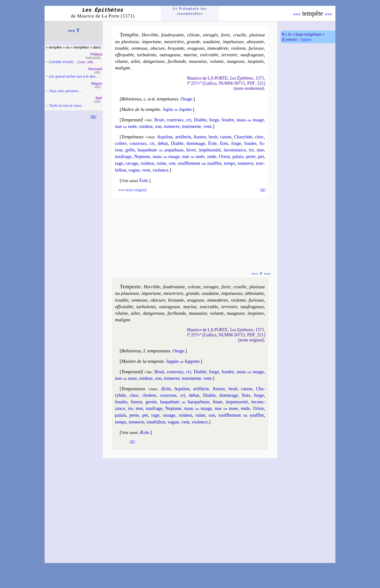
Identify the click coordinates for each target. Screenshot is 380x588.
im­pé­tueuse (233, 42)
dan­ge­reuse (154, 61)
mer (260, 150)
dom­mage (196, 143)
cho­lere (149, 395)
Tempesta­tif (132, 120)
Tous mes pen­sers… (65, 91)
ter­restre (230, 55)
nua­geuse (236, 61)
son (158, 126)
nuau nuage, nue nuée (179, 156)
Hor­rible (152, 287)
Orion (224, 156)
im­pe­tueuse (232, 293)
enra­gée (210, 35)
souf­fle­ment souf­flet (200, 163)
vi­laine (122, 61)
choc (259, 137)
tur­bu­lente (147, 55)
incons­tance (235, 150)
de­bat (194, 395)
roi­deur (146, 126)
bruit (213, 137)
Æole (166, 389)
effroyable (125, 55)
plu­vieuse (130, 42)
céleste (193, 35)
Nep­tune (142, 156)
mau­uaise (198, 313)
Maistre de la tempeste (143, 361)
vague (134, 170)
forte (226, 35)
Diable (200, 120)
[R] (94, 117)
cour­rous (175, 372)
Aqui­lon (165, 137)
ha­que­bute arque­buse (161, 150)
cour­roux (175, 120)
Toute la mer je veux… (67, 105)
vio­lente (238, 48)
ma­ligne (123, 68)
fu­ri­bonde (177, 61)
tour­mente (192, 126)
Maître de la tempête (141, 109)
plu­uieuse (130, 293)
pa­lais (238, 156)
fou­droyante (172, 35)
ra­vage (132, 163)
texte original (133, 190)
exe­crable (209, 307)
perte (251, 156)
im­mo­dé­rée (218, 48)
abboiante (254, 293)
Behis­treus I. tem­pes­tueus (146, 351)
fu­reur (136, 402)
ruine (161, 163)
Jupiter (306, 39)
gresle (151, 402)
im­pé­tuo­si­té (210, 150)
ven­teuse (139, 48)
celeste (194, 287)
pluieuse (257, 35)
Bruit (159, 120)
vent (207, 126)
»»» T (74, 30)
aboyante (255, 42)
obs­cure (158, 48)
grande (193, 42)
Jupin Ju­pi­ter (177, 109)
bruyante (176, 48)
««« (297, 14)
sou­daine (211, 42)
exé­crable (209, 55)
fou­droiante (174, 287)
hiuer (218, 402)
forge (214, 120)
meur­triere (173, 293)
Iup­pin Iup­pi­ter (183, 361)
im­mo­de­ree (218, 300)
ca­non (226, 137)
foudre (228, 120)
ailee (135, 313)
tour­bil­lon (156, 422)
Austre (200, 137)
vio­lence (160, 170)
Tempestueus (133, 389)
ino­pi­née (256, 61)
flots (224, 143)
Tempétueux (133, 137)
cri (189, 120)
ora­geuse (196, 48)
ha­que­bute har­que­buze (185, 402)
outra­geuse (169, 307)
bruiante (176, 300)
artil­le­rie (183, 137)
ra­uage (169, 415)
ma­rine (190, 55)
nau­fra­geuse (252, 55)
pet (261, 156)
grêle (130, 150)
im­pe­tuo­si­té (237, 402)
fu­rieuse (256, 48)
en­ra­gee (211, 287)
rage (119, 163)
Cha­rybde (243, 137)
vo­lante (217, 61)
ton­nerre (172, 126)
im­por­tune (151, 42)
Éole (213, 143)
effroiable (124, 307)
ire (251, 150)
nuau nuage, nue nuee (211, 408)
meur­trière (174, 42)
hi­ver (191, 150)
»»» (329, 14)
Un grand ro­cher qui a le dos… (74, 76)
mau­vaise (198, 61)
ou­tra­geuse (170, 55)
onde (212, 156)
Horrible (150, 35)
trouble (122, 48)
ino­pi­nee (256, 313)
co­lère (121, 143)
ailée (135, 61)
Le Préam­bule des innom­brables (190, 11)
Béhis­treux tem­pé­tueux (150, 99)
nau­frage (123, 156)
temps (230, 163)
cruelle (240, 35)
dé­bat (163, 143)
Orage (186, 99)
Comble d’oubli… (63, 62)
